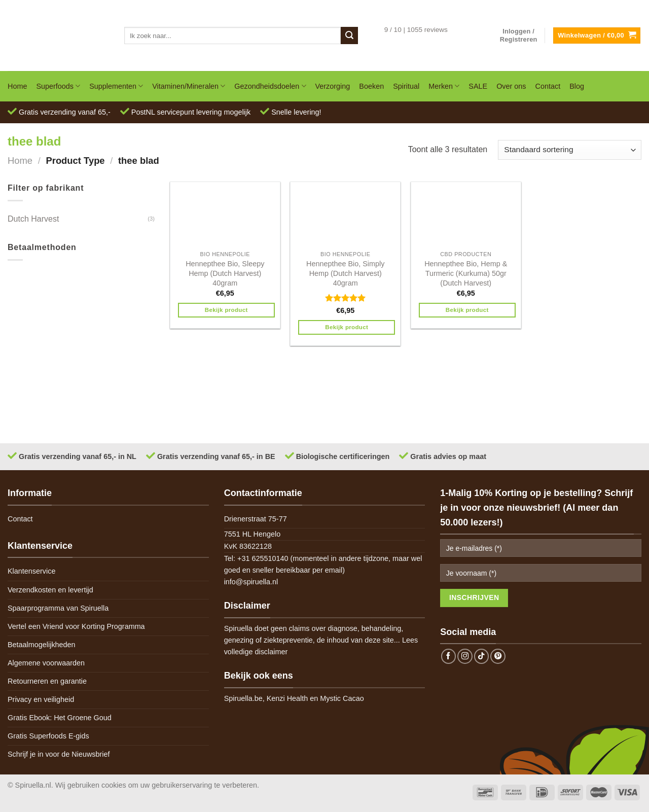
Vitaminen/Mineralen (189, 86)
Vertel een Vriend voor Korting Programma (76, 626)
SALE (478, 86)
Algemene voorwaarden (46, 663)
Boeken (371, 86)
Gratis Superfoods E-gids (48, 736)
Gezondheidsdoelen (270, 86)
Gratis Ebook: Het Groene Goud (60, 718)
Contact (548, 86)
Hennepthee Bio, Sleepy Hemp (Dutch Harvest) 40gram (225, 273)
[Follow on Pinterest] (498, 656)
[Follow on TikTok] (482, 656)
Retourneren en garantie (47, 681)
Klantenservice (31, 571)
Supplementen (116, 86)
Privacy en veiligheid (41, 699)
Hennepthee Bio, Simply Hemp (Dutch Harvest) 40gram (345, 273)
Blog (577, 86)
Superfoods (58, 86)
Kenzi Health (287, 698)
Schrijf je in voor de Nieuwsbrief (59, 754)
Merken (444, 86)
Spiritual (406, 86)
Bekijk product (226, 310)
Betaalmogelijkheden (42, 645)
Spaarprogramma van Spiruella (58, 608)
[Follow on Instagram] (465, 656)
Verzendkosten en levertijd (50, 590)
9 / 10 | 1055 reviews (416, 30)
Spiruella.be (243, 698)
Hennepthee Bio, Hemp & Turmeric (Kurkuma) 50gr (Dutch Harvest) (466, 273)
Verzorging (333, 86)
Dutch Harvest (33, 219)
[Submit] (349, 36)
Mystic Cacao (342, 698)
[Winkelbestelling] (570, 150)
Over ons (511, 86)
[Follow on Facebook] (449, 656)
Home (17, 86)
